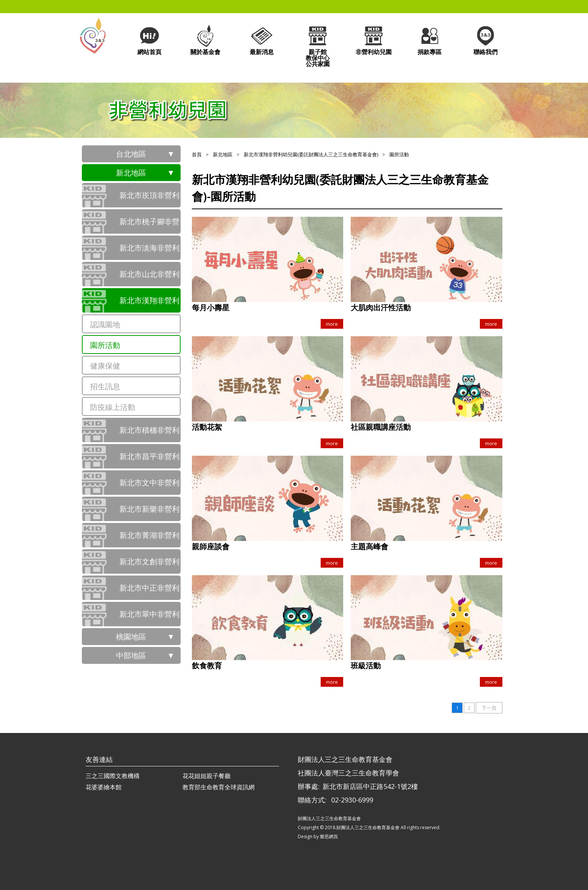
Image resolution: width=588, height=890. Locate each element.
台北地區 (131, 154)
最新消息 (262, 40)
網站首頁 (149, 40)
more (332, 324)
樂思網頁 (329, 836)
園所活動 (105, 345)
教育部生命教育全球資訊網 (219, 787)
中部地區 (131, 655)
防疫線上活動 (113, 407)
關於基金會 (205, 40)
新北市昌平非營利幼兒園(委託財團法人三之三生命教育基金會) (149, 460)
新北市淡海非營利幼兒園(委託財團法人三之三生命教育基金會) (149, 251)
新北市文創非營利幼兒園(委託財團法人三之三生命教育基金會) (149, 565)
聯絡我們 (485, 40)
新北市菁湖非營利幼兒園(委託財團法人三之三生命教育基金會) (149, 539)
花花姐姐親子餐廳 (207, 776)
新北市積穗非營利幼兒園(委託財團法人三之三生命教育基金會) (149, 434)
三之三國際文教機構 (113, 776)
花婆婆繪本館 (104, 787)
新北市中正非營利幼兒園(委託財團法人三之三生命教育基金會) (149, 591)
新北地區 (131, 173)
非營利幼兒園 (374, 40)
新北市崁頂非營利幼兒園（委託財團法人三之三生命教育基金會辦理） (149, 199)
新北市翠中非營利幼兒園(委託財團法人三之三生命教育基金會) (149, 618)
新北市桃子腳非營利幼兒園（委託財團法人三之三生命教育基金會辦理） (149, 225)
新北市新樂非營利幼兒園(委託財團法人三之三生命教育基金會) (149, 512)
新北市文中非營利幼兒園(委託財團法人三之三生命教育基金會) (149, 486)
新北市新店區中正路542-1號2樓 (370, 786)
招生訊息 (105, 386)
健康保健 (105, 366)
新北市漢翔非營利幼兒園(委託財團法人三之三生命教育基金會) (149, 304)
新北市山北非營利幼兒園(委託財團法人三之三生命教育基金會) (149, 278)
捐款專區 (430, 40)
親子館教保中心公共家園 (318, 46)
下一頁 (489, 708)
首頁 (197, 154)
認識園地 (105, 324)
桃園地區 (131, 637)
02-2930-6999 (352, 800)
